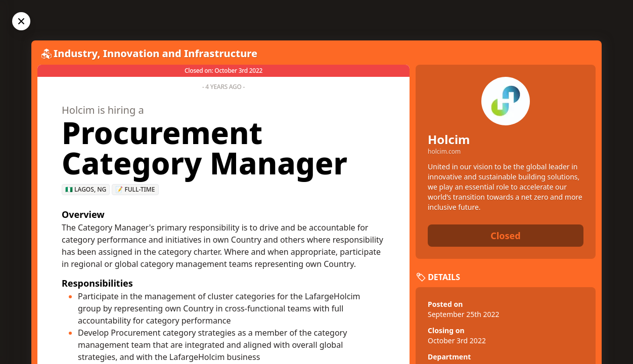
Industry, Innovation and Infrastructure (155, 53)
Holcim (449, 139)
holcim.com (444, 152)
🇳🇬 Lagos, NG (86, 189)
